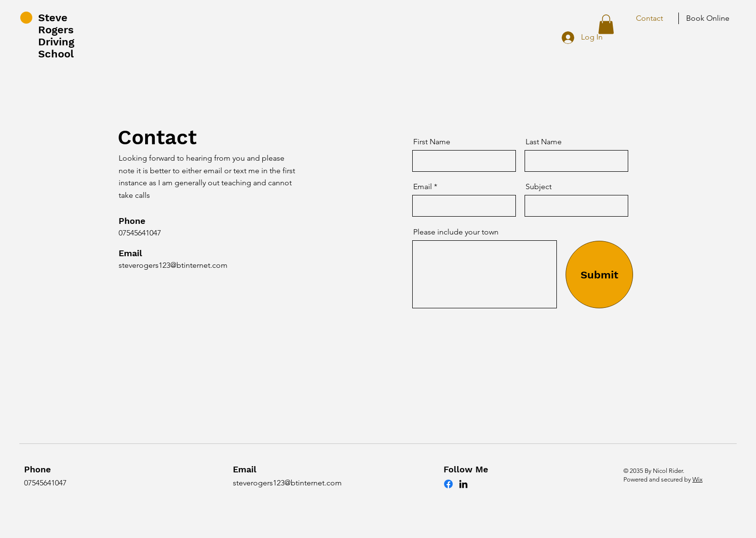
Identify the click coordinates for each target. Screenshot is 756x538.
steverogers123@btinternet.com (173, 265)
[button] (606, 24)
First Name (432, 142)
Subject (539, 187)
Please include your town (456, 232)
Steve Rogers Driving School (56, 36)
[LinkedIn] (463, 484)
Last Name (544, 142)
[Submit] (599, 275)
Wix (697, 479)
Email (423, 187)
